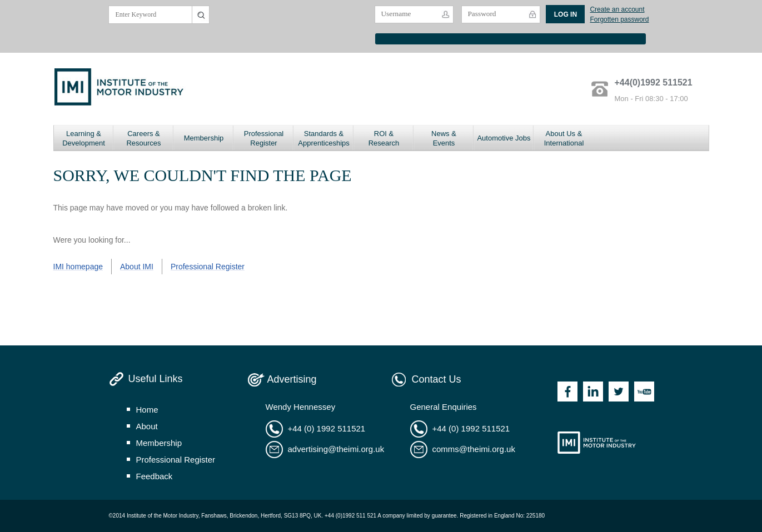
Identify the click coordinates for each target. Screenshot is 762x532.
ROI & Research (384, 138)
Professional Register (264, 138)
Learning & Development (84, 138)
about (147, 426)
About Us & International (564, 138)
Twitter (619, 392)
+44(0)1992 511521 (654, 82)
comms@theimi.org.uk (474, 449)
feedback (155, 476)
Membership (204, 138)
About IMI (137, 267)
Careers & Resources (143, 138)
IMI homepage (78, 267)
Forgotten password (619, 19)
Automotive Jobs (504, 138)
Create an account (617, 9)
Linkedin (593, 392)
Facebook (567, 392)
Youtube (644, 392)
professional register (176, 460)
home (147, 410)
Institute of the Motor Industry (597, 443)
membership (159, 443)
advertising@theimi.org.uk (336, 449)
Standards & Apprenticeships (324, 138)
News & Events (444, 138)
